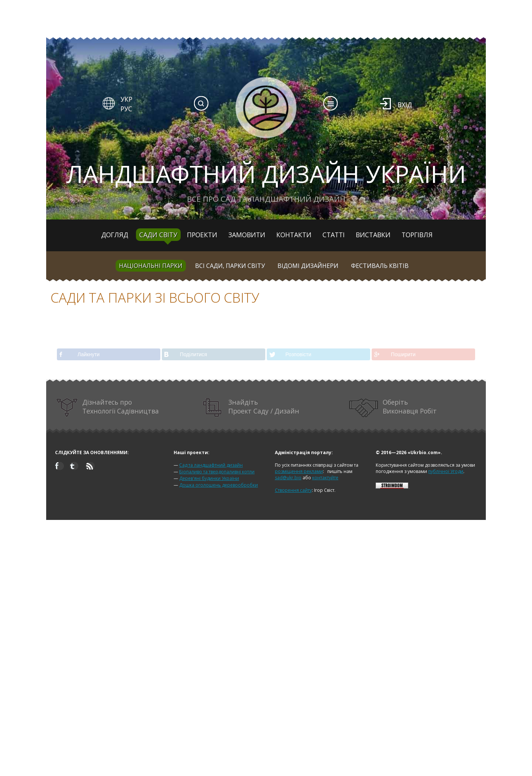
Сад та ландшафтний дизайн (211, 465)
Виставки (373, 235)
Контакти (294, 235)
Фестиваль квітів (380, 266)
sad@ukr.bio (288, 478)
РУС (126, 109)
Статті (334, 235)
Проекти (202, 235)
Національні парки (151, 266)
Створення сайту (293, 490)
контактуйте (325, 478)
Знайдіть (251, 408)
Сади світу (158, 235)
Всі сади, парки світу (230, 266)
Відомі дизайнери (308, 266)
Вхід (405, 105)
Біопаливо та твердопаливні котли (217, 472)
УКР (126, 99)
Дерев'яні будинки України (209, 478)
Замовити (247, 235)
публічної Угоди (446, 471)
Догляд (115, 235)
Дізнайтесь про (108, 408)
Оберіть (393, 408)
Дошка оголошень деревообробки (219, 485)
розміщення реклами (299, 471)
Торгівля (417, 235)
